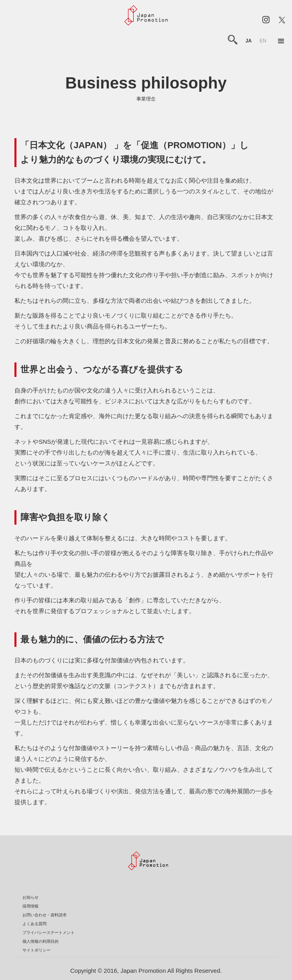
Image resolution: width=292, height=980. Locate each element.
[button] (281, 41)
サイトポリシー (36, 950)
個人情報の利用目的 (41, 941)
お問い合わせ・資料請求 (45, 915)
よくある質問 (34, 924)
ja (248, 41)
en (263, 41)
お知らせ (30, 897)
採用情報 (30, 906)
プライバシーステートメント (49, 933)
